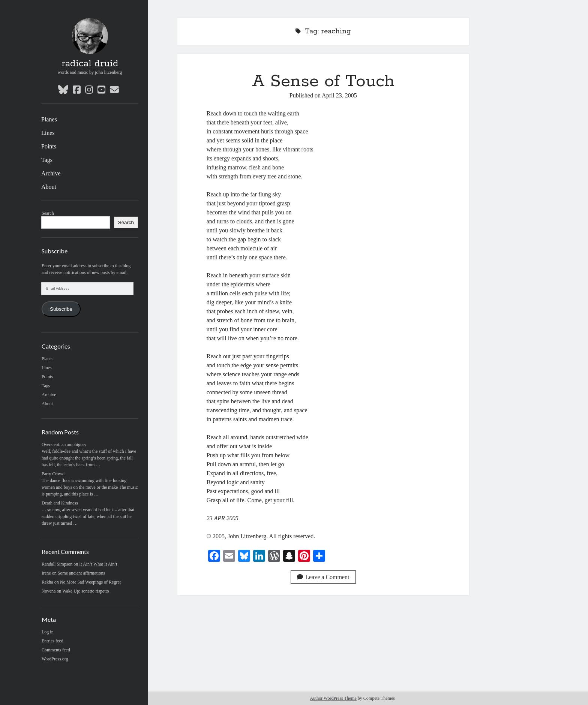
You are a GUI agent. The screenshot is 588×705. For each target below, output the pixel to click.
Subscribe (61, 309)
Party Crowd (53, 474)
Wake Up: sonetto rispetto (86, 591)
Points (49, 146)
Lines (48, 133)
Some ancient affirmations (81, 573)
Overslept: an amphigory (64, 445)
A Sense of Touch (323, 81)
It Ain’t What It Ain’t (98, 564)
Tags (47, 160)
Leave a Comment (323, 577)
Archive (51, 173)
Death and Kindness (60, 503)
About (49, 187)
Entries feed (52, 641)
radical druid (90, 64)
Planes (49, 119)
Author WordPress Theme (333, 698)
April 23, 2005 (339, 95)
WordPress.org (55, 659)
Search (48, 213)
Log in (48, 632)
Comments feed (56, 650)
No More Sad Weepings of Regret (90, 582)
